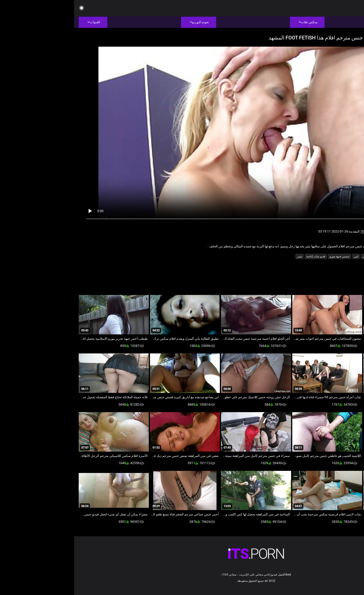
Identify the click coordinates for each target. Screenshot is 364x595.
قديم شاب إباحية (242, 256)
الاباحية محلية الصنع (310, 256)
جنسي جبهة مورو (265, 256)
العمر (292, 256)
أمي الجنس (332, 256)
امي (282, 256)
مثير (226, 256)
